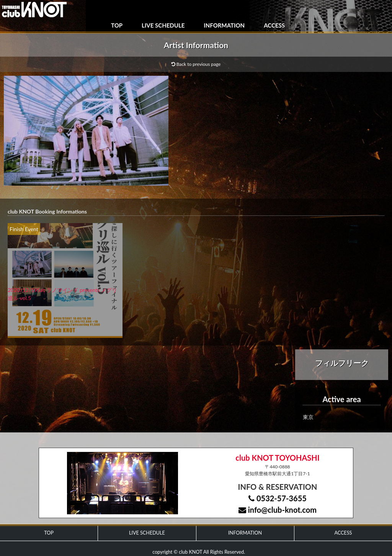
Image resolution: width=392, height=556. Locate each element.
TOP (117, 25)
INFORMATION (224, 25)
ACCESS (274, 25)
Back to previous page (196, 64)
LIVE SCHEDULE (163, 25)
